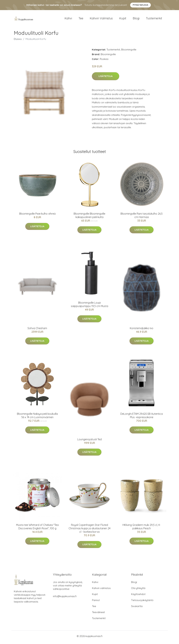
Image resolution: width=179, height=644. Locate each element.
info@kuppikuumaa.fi (65, 599)
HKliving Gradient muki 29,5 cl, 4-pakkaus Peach (142, 529)
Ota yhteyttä (138, 590)
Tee (81, 19)
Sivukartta (137, 608)
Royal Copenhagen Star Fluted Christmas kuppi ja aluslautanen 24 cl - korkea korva (89, 531)
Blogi (136, 19)
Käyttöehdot (138, 596)
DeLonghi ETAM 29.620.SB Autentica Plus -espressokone (142, 418)
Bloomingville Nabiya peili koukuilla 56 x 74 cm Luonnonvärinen (37, 418)
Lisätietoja (106, 78)
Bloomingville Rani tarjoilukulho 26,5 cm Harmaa (142, 218)
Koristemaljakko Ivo (142, 330)
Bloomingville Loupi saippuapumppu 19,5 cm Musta (89, 307)
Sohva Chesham (37, 330)
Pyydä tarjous (140, 5)
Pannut (96, 602)
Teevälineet (98, 614)
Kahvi (68, 19)
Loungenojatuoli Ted (89, 442)
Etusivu (18, 41)
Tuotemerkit (154, 19)
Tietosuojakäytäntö (142, 602)
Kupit (123, 19)
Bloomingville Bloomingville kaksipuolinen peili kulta (89, 218)
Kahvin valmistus (101, 19)
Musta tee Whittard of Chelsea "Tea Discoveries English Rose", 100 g (37, 529)
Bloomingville (129, 52)
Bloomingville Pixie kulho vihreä (37, 216)
